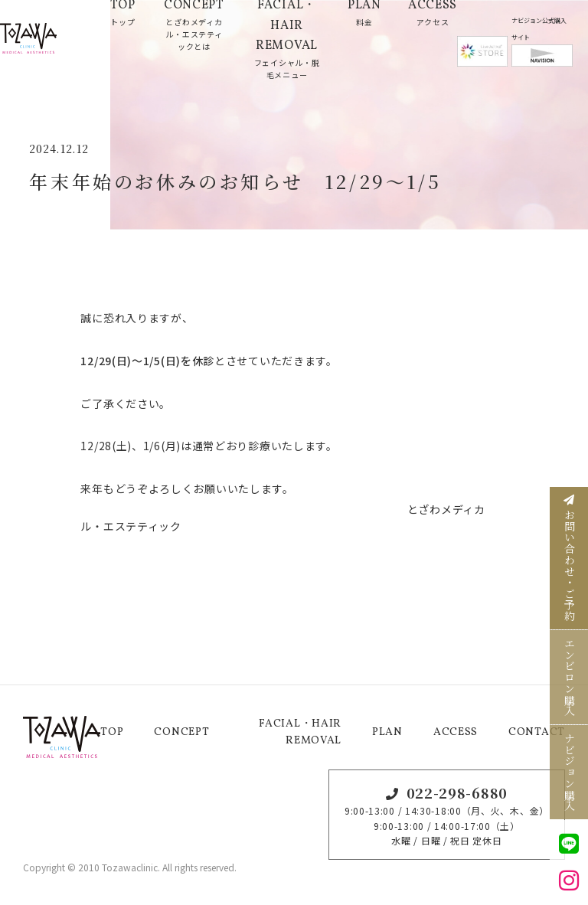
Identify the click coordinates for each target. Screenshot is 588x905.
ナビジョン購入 (570, 772)
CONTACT (537, 732)
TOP (112, 732)
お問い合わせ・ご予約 (570, 559)
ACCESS (456, 732)
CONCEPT (181, 732)
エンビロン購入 (570, 677)
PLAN (387, 732)
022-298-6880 (457, 792)
